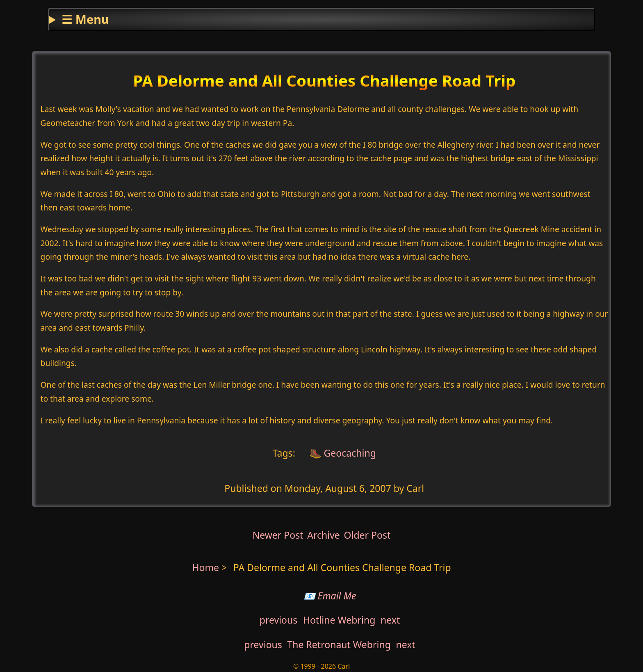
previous (279, 620)
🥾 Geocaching (342, 453)
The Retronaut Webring (339, 645)
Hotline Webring (339, 620)
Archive (324, 535)
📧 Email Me (330, 596)
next (390, 620)
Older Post (367, 535)
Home (205, 567)
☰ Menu (85, 19)
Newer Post (278, 535)
